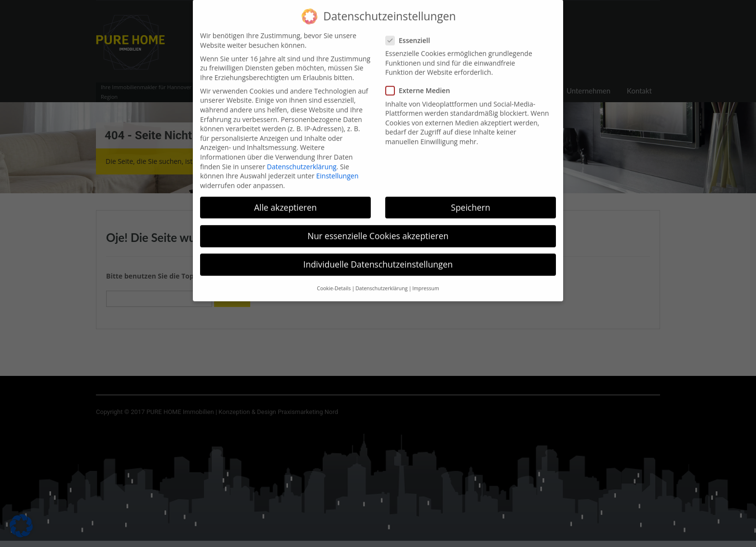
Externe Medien (421, 82)
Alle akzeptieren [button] (285, 199)
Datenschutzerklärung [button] (381, 280)
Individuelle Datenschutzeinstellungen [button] (378, 256)
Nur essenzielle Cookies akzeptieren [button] (378, 227)
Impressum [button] (425, 280)
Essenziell (411, 32)
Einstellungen (337, 167)
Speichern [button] (470, 199)
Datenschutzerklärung (302, 158)
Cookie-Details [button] (334, 280)
